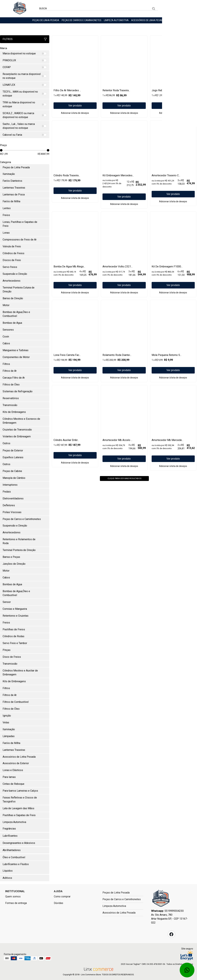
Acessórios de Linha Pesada (148, 20)
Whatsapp (187, 970)
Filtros (25, 39)
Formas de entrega (16, 903)
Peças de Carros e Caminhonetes (82, 20)
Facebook (171, 934)
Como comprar (62, 896)
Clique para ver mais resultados (124, 523)
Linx (20, 9)
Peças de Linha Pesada (46, 20)
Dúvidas (59, 903)
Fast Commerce (161, 899)
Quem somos (13, 896)
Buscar (154, 9)
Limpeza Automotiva (116, 20)
